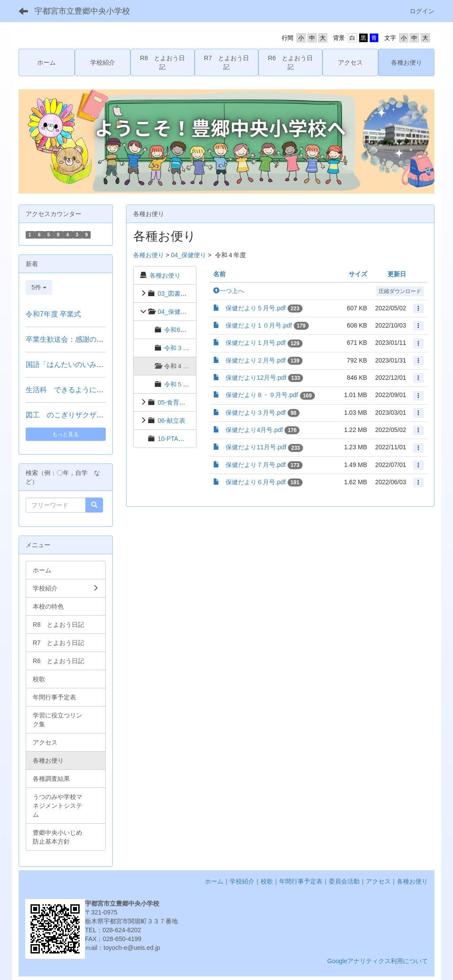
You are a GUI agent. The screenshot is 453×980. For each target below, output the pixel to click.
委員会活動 (344, 881)
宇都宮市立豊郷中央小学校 (82, 11)
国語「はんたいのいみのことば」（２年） (93, 365)
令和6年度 (178, 330)
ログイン (422, 11)
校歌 (267, 881)
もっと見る (65, 434)
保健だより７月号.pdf (255, 465)
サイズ (358, 274)
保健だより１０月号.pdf (259, 325)
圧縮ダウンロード (400, 291)
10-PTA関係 (174, 439)
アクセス (378, 881)
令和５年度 (180, 384)
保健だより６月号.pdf (255, 482)
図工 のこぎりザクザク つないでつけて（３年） (104, 415)
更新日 (397, 274)
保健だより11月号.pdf (256, 447)
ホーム (214, 881)
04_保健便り (188, 255)
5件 (39, 287)
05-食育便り (174, 402)
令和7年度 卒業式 (53, 314)
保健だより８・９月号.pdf (262, 395)
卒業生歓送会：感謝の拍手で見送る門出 (89, 339)
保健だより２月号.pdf (255, 360)
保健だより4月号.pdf (254, 430)
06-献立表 (171, 421)
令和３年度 (180, 348)
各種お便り (149, 255)
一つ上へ (229, 291)
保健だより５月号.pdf (255, 308)
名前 (219, 274)
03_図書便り (175, 293)
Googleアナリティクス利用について (378, 961)
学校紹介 (242, 881)
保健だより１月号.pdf (255, 343)
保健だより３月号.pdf (255, 413)
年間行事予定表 (301, 881)
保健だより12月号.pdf (256, 378)
